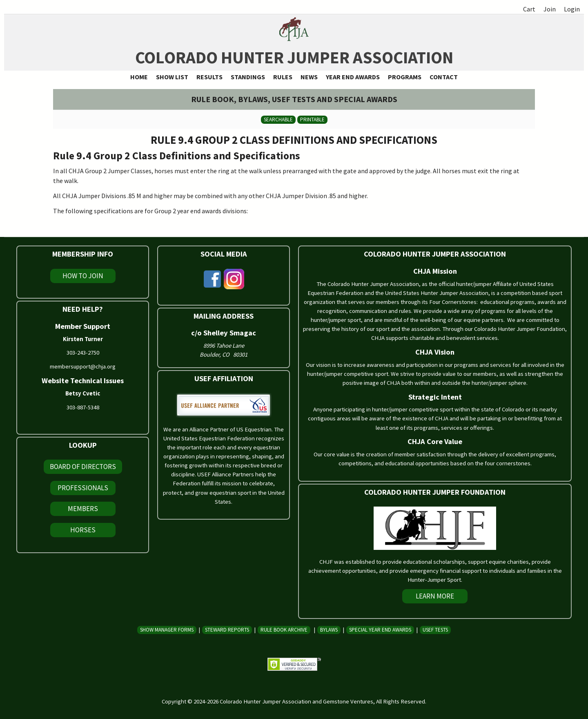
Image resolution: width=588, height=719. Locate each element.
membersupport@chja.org (83, 366)
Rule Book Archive (284, 630)
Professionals (83, 488)
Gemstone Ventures (348, 701)
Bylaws (329, 630)
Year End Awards (353, 77)
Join (550, 9)
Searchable (278, 119)
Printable (312, 119)
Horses (83, 530)
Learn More (435, 596)
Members (83, 509)
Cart (529, 9)
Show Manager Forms (167, 630)
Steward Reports (227, 630)
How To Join (83, 276)
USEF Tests (435, 630)
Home (139, 77)
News (309, 77)
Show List (172, 77)
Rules (283, 77)
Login (572, 9)
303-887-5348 (83, 407)
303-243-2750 (83, 353)
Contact (444, 77)
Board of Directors (83, 467)
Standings (248, 77)
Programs (405, 77)
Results (209, 77)
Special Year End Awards (380, 630)
